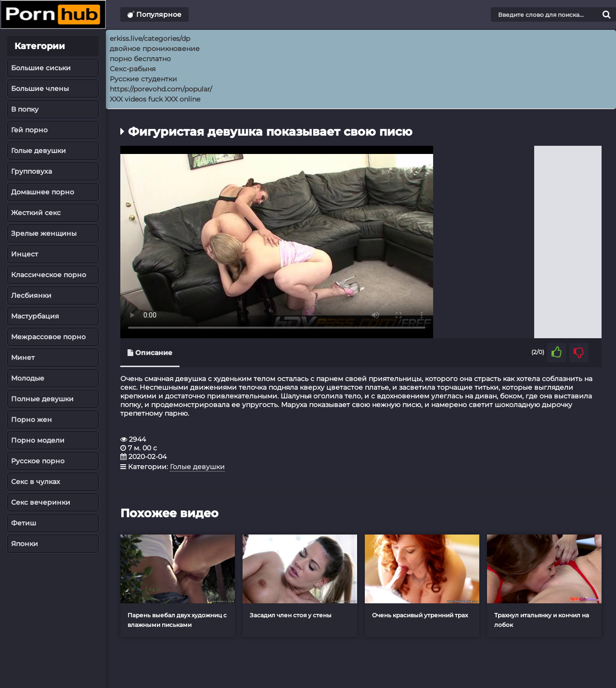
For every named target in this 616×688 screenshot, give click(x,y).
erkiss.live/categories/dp (150, 38)
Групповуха (32, 171)
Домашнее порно (43, 192)
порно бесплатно (140, 59)
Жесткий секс (36, 213)
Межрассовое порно (48, 337)
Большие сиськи (41, 68)
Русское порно (38, 461)
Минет (23, 357)
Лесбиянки (31, 295)
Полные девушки (42, 399)
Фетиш (24, 523)
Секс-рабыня (133, 69)
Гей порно (29, 130)
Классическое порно (49, 275)
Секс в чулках (36, 482)
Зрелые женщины (44, 233)
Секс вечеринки (41, 502)
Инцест (25, 254)
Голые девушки (38, 151)
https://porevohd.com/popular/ (161, 89)
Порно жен (32, 420)
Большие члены (40, 89)
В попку (25, 109)
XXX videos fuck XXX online (155, 99)
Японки (25, 544)
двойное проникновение (155, 49)
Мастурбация (35, 316)
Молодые (28, 378)
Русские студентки (143, 79)
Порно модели (38, 440)
